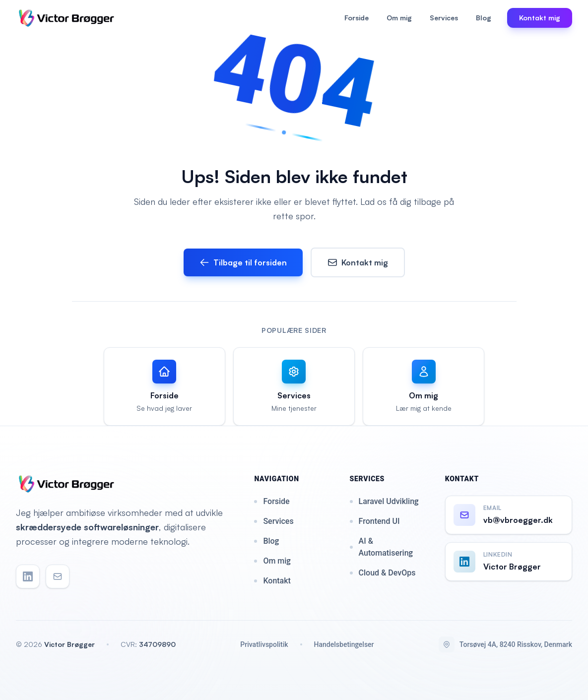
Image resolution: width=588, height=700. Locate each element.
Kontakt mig (358, 262)
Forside (357, 18)
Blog (484, 18)
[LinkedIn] (28, 576)
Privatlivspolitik (264, 644)
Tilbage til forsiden (243, 262)
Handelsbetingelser (344, 644)
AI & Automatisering (381, 547)
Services (444, 18)
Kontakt (272, 581)
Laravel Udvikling (384, 501)
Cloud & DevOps (383, 573)
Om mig (399, 18)
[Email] (58, 576)
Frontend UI (375, 521)
